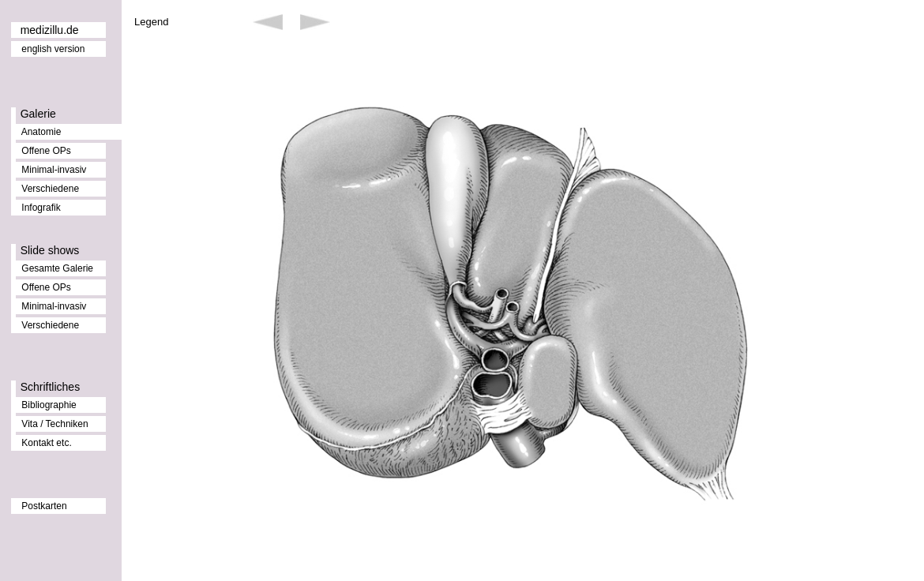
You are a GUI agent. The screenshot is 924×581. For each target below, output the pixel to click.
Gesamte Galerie (57, 268)
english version (53, 49)
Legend (151, 22)
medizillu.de (50, 30)
